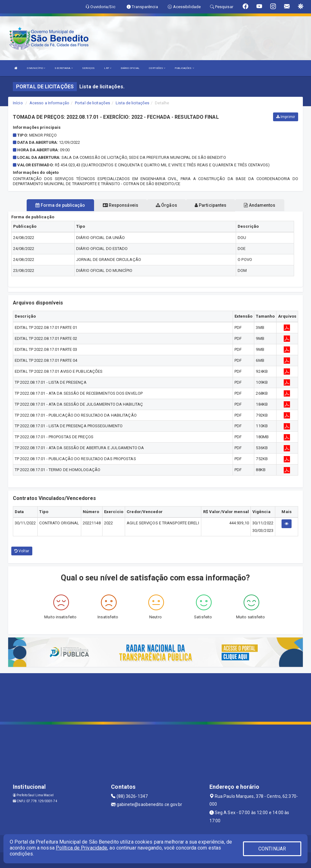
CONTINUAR (272, 849)
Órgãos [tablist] (166, 205)
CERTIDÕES (157, 68)
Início (18, 103)
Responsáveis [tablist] (121, 205)
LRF (108, 68)
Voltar (22, 551)
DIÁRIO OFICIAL (130, 68)
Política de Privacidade (82, 848)
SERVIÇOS (89, 68)
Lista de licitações (132, 103)
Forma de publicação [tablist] (60, 205)
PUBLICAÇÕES (184, 68)
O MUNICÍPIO (36, 68)
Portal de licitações (92, 103)
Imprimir (286, 117)
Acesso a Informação (49, 103)
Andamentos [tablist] (260, 205)
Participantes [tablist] (211, 205)
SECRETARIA (63, 68)
